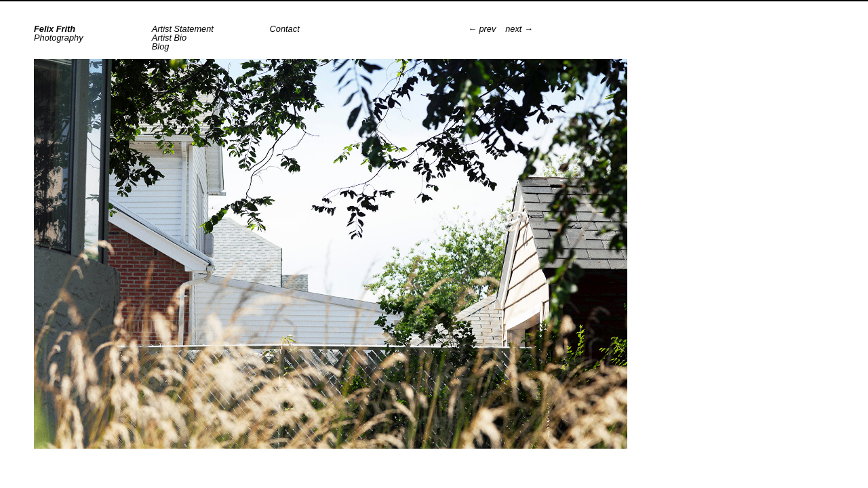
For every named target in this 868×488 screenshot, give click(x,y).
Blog (161, 46)
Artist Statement (183, 29)
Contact (285, 29)
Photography (59, 38)
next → (519, 29)
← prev (482, 29)
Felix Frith (55, 29)
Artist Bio (169, 38)
